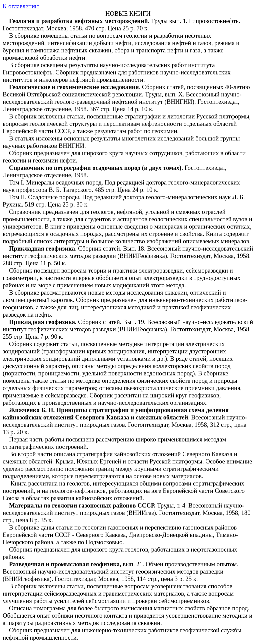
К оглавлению (21, 6)
